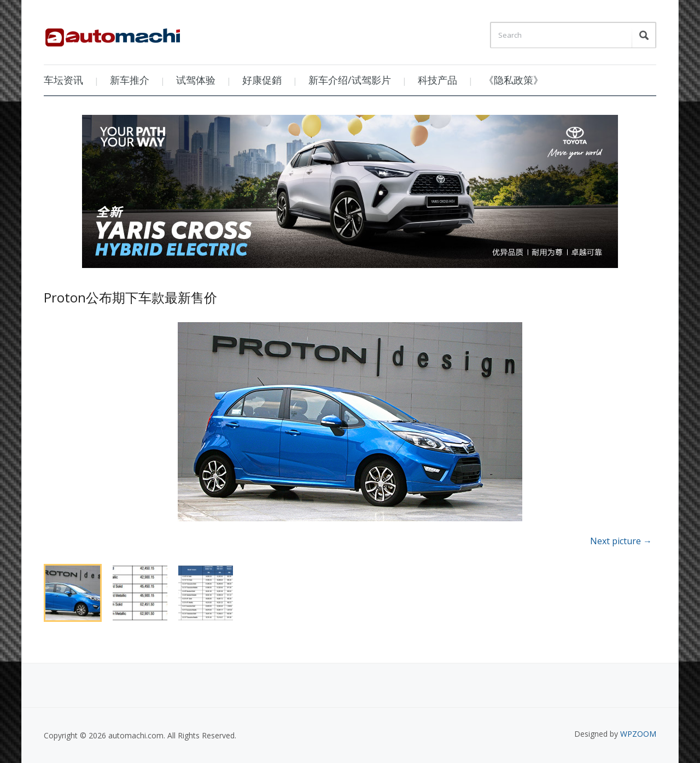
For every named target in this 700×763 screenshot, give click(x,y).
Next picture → (621, 541)
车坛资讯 (63, 80)
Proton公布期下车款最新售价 (130, 297)
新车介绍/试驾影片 (350, 80)
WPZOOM (638, 734)
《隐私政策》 (514, 80)
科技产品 (437, 80)
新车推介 (130, 80)
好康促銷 (262, 80)
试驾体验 (196, 80)
